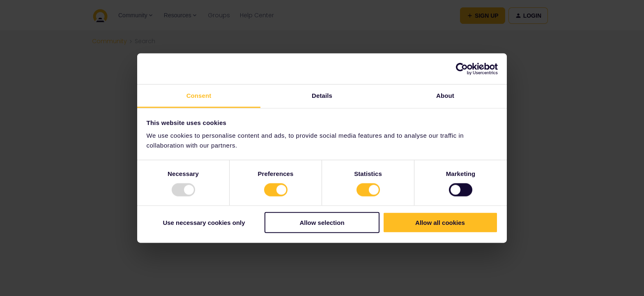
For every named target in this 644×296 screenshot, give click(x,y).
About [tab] (445, 96)
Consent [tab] (199, 96)
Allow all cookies (440, 223)
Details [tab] (322, 96)
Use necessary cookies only (204, 223)
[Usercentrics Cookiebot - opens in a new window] (462, 69)
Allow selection (322, 223)
